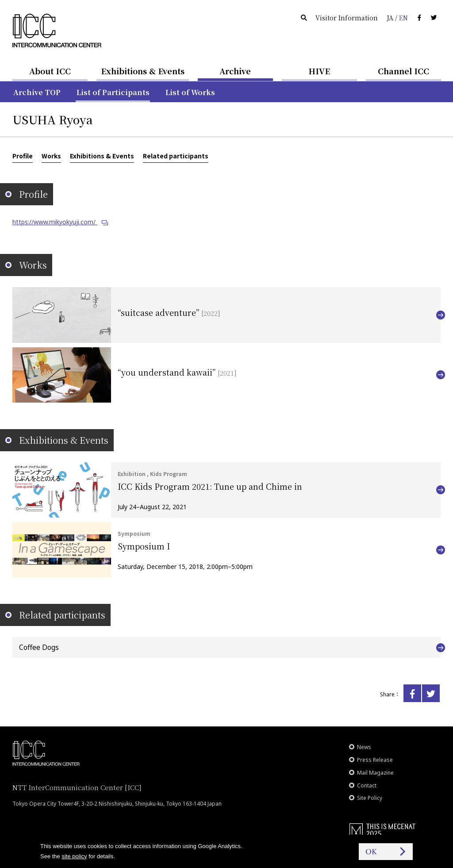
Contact (367, 785)
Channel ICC (403, 71)
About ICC (50, 71)
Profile (23, 156)
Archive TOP (37, 92)
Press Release (375, 760)
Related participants (176, 156)
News (364, 747)
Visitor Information (347, 18)
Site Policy (370, 798)
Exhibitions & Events (143, 71)
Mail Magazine (375, 773)
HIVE (319, 71)
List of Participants (113, 92)
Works (51, 156)
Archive (235, 71)
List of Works (190, 92)
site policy (74, 856)
